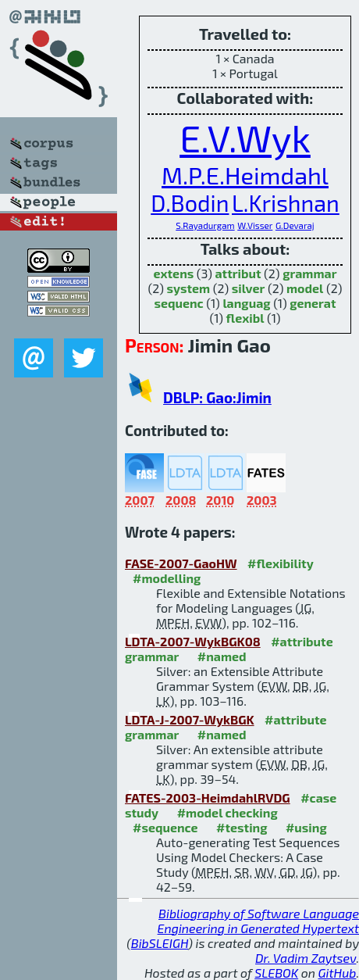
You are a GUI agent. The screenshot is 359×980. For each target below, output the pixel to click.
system (189, 288)
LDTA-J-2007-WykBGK (190, 719)
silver (249, 288)
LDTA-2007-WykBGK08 (193, 641)
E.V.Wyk (245, 138)
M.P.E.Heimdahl (245, 175)
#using (306, 827)
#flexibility (281, 563)
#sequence (165, 827)
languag (246, 303)
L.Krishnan (286, 203)
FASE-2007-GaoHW (181, 563)
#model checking (227, 812)
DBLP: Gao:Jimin (217, 397)
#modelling (167, 578)
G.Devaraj (295, 225)
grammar (309, 273)
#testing (242, 827)
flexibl (245, 318)
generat (313, 303)
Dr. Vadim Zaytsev (306, 958)
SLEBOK (276, 973)
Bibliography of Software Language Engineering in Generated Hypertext (258, 921)
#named (222, 656)
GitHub (338, 973)
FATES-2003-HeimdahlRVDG (208, 798)
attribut (238, 273)
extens (174, 273)
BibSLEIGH (160, 943)
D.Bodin (190, 203)
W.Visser (255, 225)
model (305, 288)
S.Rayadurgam (205, 225)
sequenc (178, 303)
